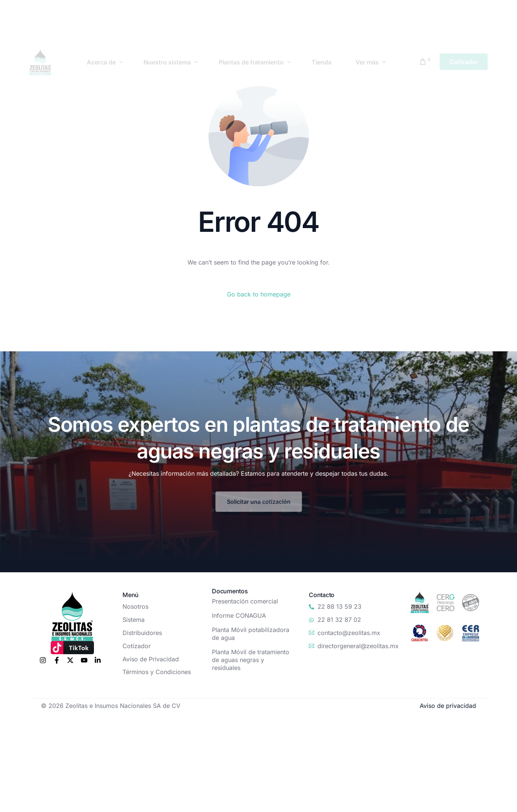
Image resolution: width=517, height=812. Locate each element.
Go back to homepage (259, 294)
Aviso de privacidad (448, 706)
